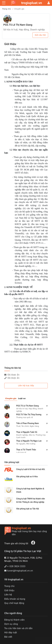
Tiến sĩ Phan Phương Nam (28, 423)
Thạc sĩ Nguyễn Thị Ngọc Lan (29, 441)
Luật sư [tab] (22, 398)
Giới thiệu (9, 590)
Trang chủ (7, 9)
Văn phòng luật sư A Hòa (27, 477)
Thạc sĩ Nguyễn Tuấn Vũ (27, 432)
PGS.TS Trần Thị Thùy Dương (29, 415)
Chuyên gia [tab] (11, 398)
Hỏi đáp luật (11, 633)
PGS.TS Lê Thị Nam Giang (18, 25)
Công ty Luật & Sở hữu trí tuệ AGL (31, 469)
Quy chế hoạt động (14, 603)
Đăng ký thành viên (14, 620)
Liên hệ (8, 595)
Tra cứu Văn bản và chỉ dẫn (18, 628)
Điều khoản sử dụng (15, 599)
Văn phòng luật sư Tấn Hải (28, 509)
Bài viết (8, 637)
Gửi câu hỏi (40, 35)
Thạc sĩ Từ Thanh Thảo (26, 450)
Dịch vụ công (11, 624)
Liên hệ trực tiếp (26, 386)
